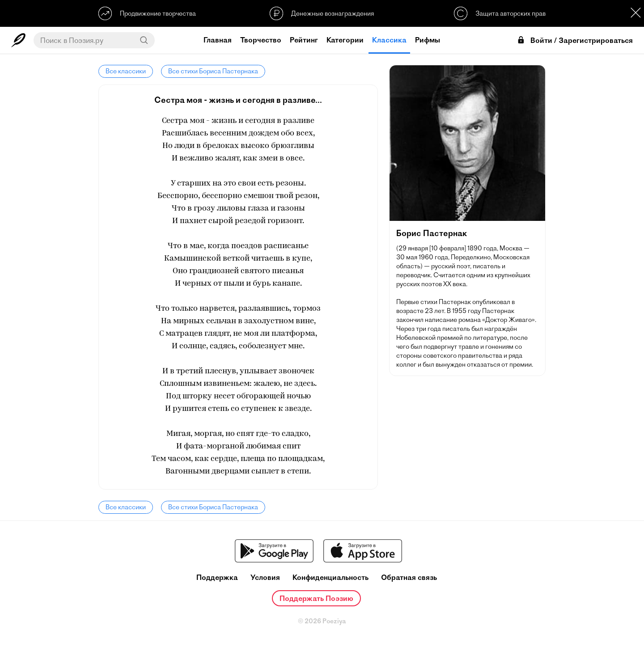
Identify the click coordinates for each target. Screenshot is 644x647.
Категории (345, 40)
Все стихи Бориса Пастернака (213, 71)
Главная (218, 40)
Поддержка (217, 577)
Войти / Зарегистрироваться (575, 40)
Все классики (126, 71)
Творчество (261, 40)
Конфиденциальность (330, 577)
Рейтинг (304, 40)
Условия (265, 577)
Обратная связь (409, 577)
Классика (389, 40)
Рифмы (428, 40)
